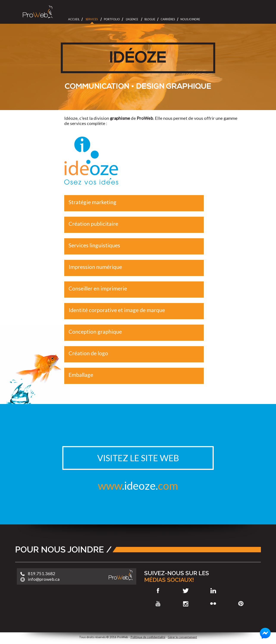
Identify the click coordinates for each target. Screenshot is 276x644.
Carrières (168, 19)
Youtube (158, 604)
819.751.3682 (42, 573)
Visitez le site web (138, 458)
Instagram (186, 604)
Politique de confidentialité (148, 637)
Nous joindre (190, 19)
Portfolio (112, 19)
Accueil (74, 19)
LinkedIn (213, 591)
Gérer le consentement (182, 637)
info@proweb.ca (44, 579)
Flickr (213, 604)
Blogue (150, 19)
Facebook (158, 591)
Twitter (186, 591)
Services (92, 19)
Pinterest (241, 604)
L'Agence (132, 19)
